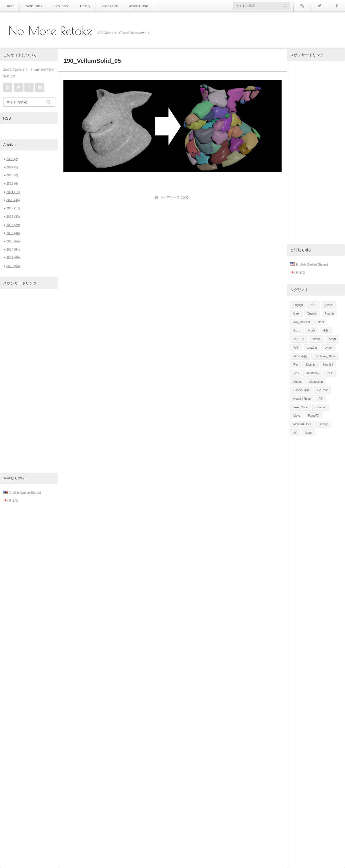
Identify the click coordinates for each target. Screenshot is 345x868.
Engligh (298, 305)
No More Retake (50, 31)
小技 (326, 330)
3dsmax (310, 365)
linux (296, 314)
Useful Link (103, 6)
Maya (297, 416)
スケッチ (299, 339)
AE (295, 433)
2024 (12, 167)
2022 (12, 184)
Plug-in (329, 314)
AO (321, 399)
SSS (313, 305)
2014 (13, 249)
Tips (296, 373)
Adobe (297, 382)
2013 (13, 258)
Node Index (32, 6)
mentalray (313, 373)
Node (312, 330)
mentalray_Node (325, 356)
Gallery (80, 6)
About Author (130, 6)
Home (10, 6)
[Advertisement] (29, 381)
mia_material (302, 322)
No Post (323, 390)
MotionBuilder (302, 424)
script (332, 339)
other (321, 322)
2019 (13, 208)
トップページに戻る (175, 197)
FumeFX (313, 416)
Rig (295, 365)
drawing (312, 348)
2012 (13, 266)
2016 (13, 233)
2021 (13, 192)
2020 (13, 200)
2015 (13, 241)
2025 (12, 159)
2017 (13, 225)
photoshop (316, 382)
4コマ (297, 330)
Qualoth (312, 314)
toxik (330, 373)
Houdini (328, 365)
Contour (321, 407)
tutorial (317, 339)
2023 (12, 175)
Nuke (308, 433)
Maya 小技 (300, 356)
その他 (328, 305)
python (329, 348)
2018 (13, 216)
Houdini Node (302, 399)
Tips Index (58, 6)
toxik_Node (301, 407)
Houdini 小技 (302, 390)
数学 (296, 348)
